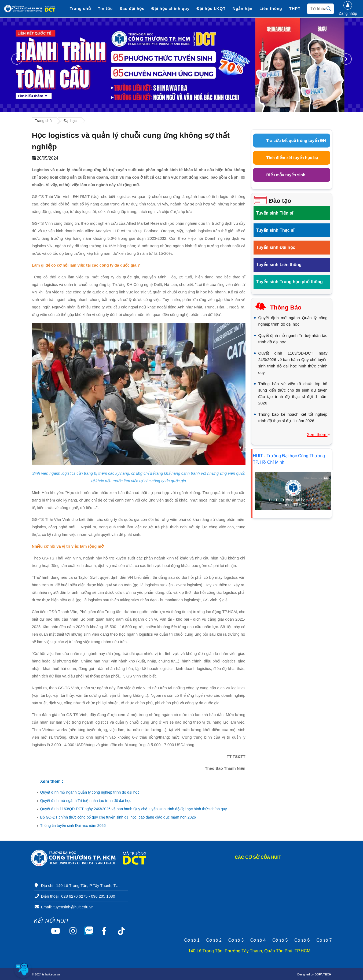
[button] (23, 969)
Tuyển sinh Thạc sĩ (275, 230)
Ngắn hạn (242, 9)
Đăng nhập (348, 8)
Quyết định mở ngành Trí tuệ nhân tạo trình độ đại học (86, 801)
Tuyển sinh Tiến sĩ (275, 213)
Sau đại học (132, 9)
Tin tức (106, 9)
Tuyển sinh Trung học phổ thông (289, 282)
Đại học (70, 121)
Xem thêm (318, 435)
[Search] (320, 9)
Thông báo (286, 307)
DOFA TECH (323, 974)
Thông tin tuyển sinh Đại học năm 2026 (73, 826)
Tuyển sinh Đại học (276, 247)
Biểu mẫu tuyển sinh (286, 175)
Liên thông (270, 9)
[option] (181, 65)
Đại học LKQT (211, 9)
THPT (294, 9)
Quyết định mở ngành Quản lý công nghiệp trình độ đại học (90, 792)
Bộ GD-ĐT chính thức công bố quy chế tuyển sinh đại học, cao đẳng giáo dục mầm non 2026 (118, 817)
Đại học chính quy (170, 9)
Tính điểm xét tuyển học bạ (292, 158)
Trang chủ (81, 9)
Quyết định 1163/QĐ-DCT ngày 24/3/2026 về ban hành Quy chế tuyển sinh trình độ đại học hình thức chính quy (134, 809)
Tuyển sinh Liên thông (279, 265)
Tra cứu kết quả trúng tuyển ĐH (296, 140)
